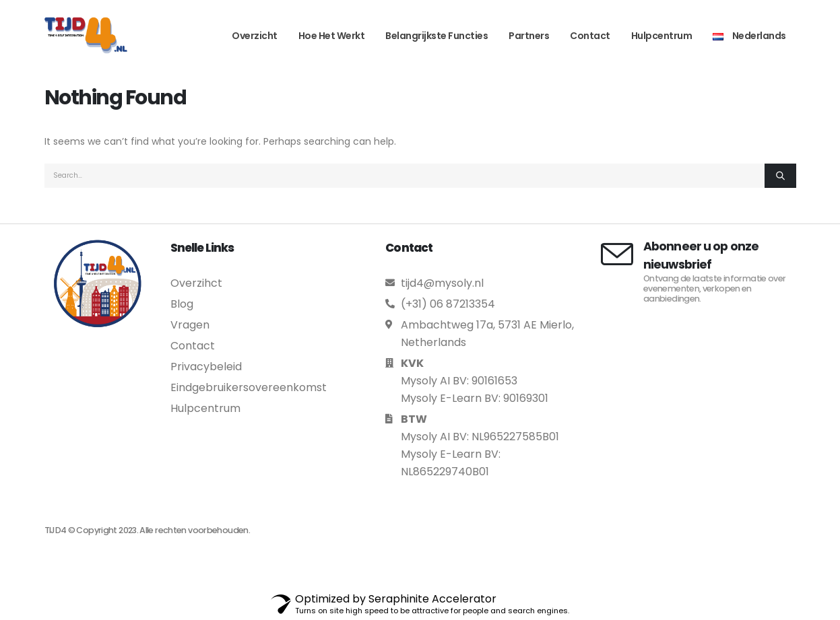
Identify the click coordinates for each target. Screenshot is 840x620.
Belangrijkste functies (437, 36)
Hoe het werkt (332, 36)
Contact (590, 36)
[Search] (780, 176)
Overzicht (255, 36)
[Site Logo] (86, 35)
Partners (529, 36)
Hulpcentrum (662, 36)
